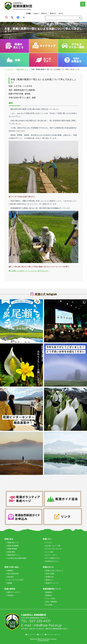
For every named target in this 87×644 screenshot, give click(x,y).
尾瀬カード (49, 580)
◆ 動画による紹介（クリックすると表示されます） (29, 271)
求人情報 (48, 605)
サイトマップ (30, 635)
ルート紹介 (49, 552)
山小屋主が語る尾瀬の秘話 (16, 558)
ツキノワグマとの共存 (15, 580)
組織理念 (48, 592)
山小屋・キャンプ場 (52, 546)
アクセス (48, 542)
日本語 (28, 13)
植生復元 (10, 577)
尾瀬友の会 (49, 577)
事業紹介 (10, 571)
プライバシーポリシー (53, 635)
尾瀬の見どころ (12, 542)
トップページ (9, 69)
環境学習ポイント (22, 69)
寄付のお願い (50, 574)
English (36, 13)
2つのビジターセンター (54, 549)
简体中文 (44, 13)
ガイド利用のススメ (52, 558)
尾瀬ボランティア (52, 583)
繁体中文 (53, 13)
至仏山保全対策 (12, 574)
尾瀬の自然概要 (12, 546)
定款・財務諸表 (51, 602)
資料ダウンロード (13, 592)
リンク (40, 635)
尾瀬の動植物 (11, 549)
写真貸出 (10, 595)
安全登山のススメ (52, 561)
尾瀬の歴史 (11, 552)
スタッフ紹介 (50, 598)
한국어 (61, 13)
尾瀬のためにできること (54, 571)
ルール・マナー (51, 555)
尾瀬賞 (9, 583)
